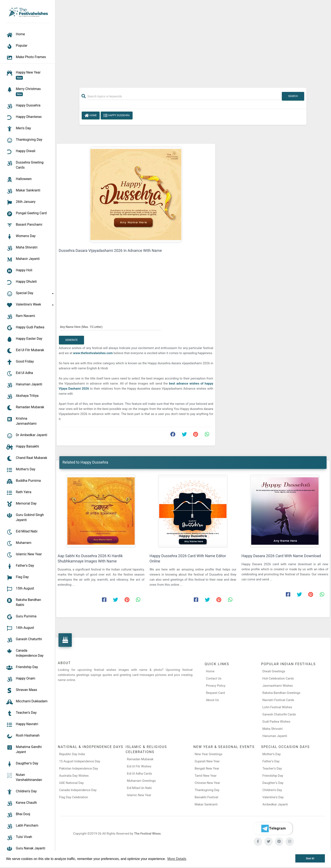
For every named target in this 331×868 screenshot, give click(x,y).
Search (293, 96)
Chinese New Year (207, 783)
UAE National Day (71, 783)
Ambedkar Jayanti (275, 804)
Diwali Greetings (274, 671)
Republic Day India (72, 754)
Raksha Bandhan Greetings (281, 693)
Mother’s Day (272, 754)
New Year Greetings (208, 754)
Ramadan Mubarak (140, 759)
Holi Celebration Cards (278, 678)
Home (91, 116)
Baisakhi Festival (206, 797)
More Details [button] (177, 859)
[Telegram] (273, 828)
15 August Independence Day (80, 761)
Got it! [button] (310, 858)
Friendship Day (273, 776)
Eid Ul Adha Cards (139, 774)
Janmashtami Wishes (278, 686)
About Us (212, 700)
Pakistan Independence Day (79, 768)
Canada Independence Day (78, 790)
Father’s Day (271, 761)
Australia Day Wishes (74, 776)
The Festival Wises (147, 834)
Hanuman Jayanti (275, 736)
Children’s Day (272, 790)
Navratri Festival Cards (278, 700)
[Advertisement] (193, 42)
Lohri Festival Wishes (277, 707)
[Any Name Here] (111, 327)
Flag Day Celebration (74, 797)
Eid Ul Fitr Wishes (139, 766)
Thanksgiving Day (207, 790)
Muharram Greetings (141, 781)
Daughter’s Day (273, 783)
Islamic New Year (139, 795)
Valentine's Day (273, 797)
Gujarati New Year (207, 761)
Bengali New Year (207, 768)
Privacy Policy (216, 686)
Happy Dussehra (117, 116)
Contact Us (214, 678)
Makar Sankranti (206, 804)
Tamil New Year (206, 776)
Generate (71, 340)
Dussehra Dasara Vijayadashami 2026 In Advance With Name (110, 250)
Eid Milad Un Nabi (139, 788)
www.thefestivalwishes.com (93, 353)
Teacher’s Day (272, 768)
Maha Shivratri (273, 729)
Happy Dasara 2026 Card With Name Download (281, 556)
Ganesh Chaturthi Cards (279, 714)
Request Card (216, 693)
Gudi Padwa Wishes (276, 722)
